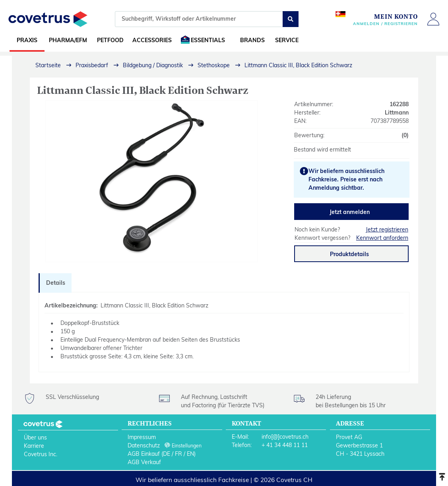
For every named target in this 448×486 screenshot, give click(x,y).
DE (167, 454)
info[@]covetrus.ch (285, 437)
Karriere (34, 446)
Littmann (397, 113)
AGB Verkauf (144, 462)
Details (56, 283)
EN (190, 454)
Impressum (142, 437)
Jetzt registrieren (387, 229)
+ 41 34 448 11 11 (285, 445)
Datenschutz (144, 445)
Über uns (35, 437)
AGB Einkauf (144, 454)
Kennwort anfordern (382, 238)
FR (178, 454)
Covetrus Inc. (41, 454)
